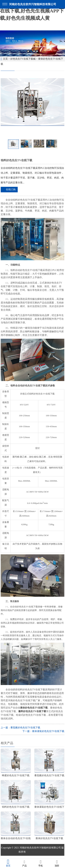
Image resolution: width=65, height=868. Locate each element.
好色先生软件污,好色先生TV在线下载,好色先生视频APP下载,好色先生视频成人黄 (32, 11)
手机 (41, 863)
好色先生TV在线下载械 (23, 59)
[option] (32, 43)
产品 (24, 863)
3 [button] (34, 51)
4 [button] (37, 51)
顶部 (57, 863)
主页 (5, 59)
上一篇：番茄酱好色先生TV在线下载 (21, 728)
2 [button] (31, 51)
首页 (8, 863)
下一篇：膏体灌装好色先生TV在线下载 (43, 731)
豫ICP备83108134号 (36, 852)
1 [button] (28, 51)
